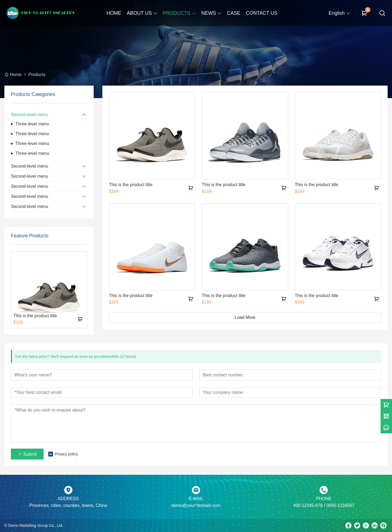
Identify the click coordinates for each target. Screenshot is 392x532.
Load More (245, 317)
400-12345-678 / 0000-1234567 (324, 505)
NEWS (209, 13)
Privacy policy (66, 454)
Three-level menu (32, 124)
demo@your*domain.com (196, 505)
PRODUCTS (177, 13)
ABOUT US (139, 13)
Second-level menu (30, 115)
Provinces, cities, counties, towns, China (68, 505)
